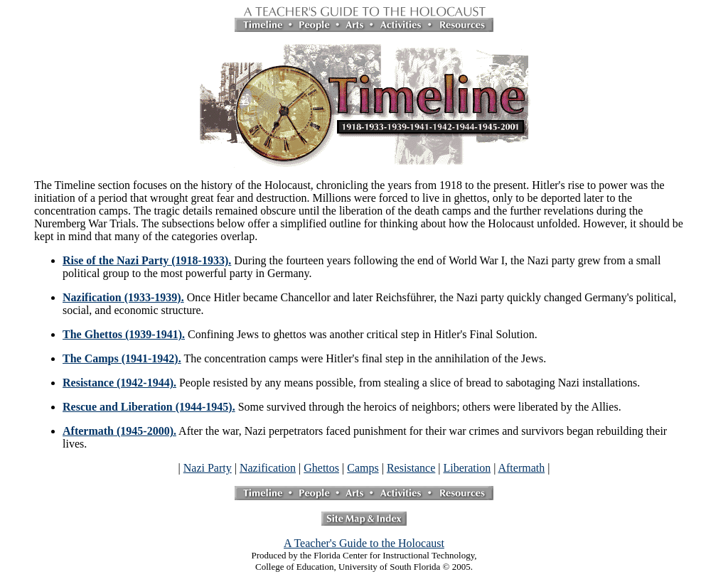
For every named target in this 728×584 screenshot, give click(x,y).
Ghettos (321, 468)
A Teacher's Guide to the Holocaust (364, 543)
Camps (363, 468)
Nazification (268, 468)
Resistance (411, 468)
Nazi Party (208, 468)
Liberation (467, 468)
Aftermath (521, 468)
